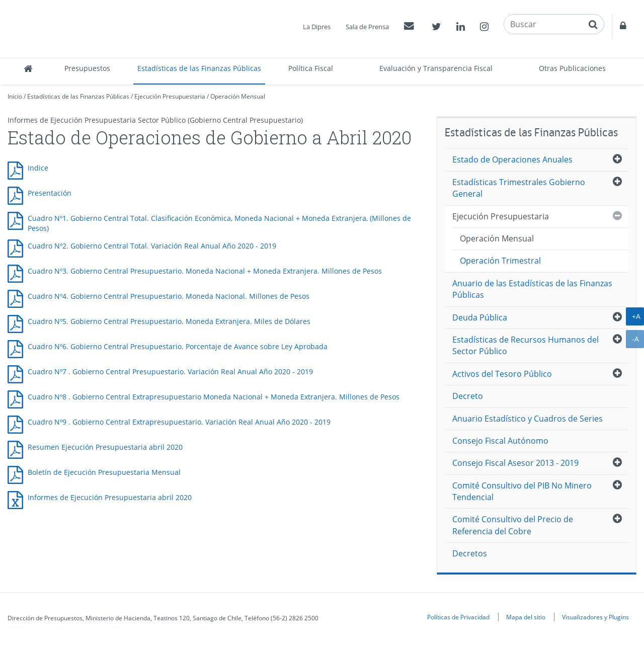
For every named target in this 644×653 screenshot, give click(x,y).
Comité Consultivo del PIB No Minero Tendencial (522, 491)
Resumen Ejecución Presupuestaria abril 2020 (105, 447)
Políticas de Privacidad (458, 617)
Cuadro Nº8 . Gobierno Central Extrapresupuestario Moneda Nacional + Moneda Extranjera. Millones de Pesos (214, 397)
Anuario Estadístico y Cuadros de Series (528, 419)
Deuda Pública (480, 317)
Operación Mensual (238, 96)
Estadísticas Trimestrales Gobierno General (519, 188)
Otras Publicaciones (572, 68)
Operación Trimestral (500, 261)
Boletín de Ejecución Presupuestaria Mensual (104, 472)
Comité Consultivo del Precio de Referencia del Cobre (513, 525)
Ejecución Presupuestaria (170, 96)
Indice (38, 168)
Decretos (470, 553)
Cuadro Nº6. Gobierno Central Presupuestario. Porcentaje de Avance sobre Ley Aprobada (178, 346)
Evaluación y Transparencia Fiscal (436, 68)
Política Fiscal (311, 68)
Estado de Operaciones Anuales (512, 159)
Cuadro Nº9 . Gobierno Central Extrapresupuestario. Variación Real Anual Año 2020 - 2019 (179, 422)
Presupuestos (87, 68)
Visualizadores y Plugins (595, 617)
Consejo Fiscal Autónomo (500, 441)
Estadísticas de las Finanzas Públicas (199, 68)
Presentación (50, 193)
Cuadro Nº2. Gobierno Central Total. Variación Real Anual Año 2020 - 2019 (152, 246)
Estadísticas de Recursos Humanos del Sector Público (526, 345)
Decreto (468, 396)
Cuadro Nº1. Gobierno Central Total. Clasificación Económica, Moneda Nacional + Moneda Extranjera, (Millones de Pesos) (219, 223)
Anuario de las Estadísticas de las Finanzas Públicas (532, 289)
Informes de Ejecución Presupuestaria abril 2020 (110, 497)
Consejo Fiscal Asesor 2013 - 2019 (515, 463)
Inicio (15, 96)
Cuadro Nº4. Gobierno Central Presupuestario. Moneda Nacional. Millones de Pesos (169, 296)
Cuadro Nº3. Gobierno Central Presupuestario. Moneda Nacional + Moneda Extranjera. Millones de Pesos (205, 271)
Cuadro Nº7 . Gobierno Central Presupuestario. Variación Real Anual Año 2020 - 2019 (170, 372)
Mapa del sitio (526, 617)
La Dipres (317, 27)
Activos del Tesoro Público (502, 374)
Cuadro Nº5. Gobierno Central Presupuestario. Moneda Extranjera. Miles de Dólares (169, 321)
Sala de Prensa (367, 27)
